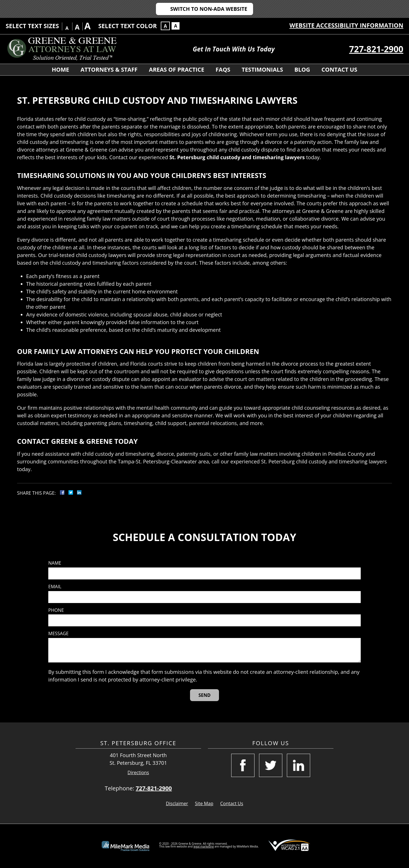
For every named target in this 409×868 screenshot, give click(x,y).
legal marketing (204, 846)
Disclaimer (177, 803)
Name (55, 563)
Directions (138, 773)
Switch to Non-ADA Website (209, 9)
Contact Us (339, 70)
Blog (302, 70)
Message (58, 634)
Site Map (204, 803)
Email (55, 587)
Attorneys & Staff (109, 70)
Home (60, 70)
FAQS (223, 70)
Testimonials (262, 70)
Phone (56, 610)
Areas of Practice (177, 70)
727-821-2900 (376, 49)
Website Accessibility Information (346, 25)
